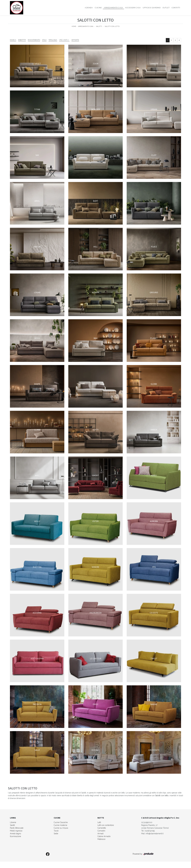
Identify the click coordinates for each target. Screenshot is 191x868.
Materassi (101, 839)
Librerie (13, 822)
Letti (99, 822)
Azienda (89, 8)
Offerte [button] (75, 40)
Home (74, 26)
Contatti (176, 8)
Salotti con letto (112, 26)
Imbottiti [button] (22, 40)
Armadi (100, 834)
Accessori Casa (133, 8)
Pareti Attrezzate (17, 828)
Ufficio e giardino (152, 8)
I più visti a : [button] (64, 40)
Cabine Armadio (104, 836)
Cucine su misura (61, 828)
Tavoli (56, 831)
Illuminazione (15, 836)
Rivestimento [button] (34, 40)
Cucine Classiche (61, 822)
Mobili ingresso (16, 831)
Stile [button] (44, 40)
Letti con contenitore (106, 825)
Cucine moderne (60, 825)
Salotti (99, 26)
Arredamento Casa (113, 8)
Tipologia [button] (53, 40)
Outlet (166, 8)
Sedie (56, 834)
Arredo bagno (15, 834)
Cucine (98, 8)
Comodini (101, 831)
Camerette (102, 828)
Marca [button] (13, 40)
